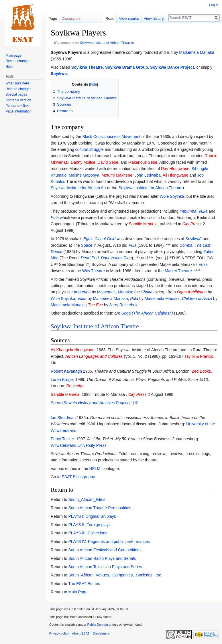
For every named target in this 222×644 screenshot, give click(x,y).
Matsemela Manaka (197, 52)
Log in (214, 5)
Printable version (18, 100)
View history (154, 18)
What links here (17, 83)
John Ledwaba (148, 175)
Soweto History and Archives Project (96, 403)
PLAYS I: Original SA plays (92, 516)
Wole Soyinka (172, 196)
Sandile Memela (143, 224)
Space (87, 245)
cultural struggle (90, 149)
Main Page (78, 592)
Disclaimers (101, 633)
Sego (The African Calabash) (147, 313)
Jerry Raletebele (124, 305)
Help (9, 67)
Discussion (71, 18)
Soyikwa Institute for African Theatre (151, 188)
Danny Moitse (83, 162)
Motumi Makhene (117, 175)
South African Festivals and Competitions (105, 550)
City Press (191, 224)
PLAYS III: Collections (88, 533)
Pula (55, 218)
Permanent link (17, 106)
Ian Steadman (63, 418)
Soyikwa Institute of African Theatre (107, 43)
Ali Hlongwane (176, 175)
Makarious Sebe (143, 162)
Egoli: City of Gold (99, 239)
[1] (132, 403)
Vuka (203, 211)
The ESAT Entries (84, 584)
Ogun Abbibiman (192, 292)
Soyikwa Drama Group (126, 67)
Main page (13, 56)
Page (53, 18)
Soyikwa (59, 74)
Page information (18, 111)
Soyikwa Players (66, 52)
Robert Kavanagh (66, 371)
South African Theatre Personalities (100, 508)
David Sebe (108, 162)
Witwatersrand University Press (79, 445)
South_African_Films (87, 499)
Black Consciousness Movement (111, 137)
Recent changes (18, 61)
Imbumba (188, 211)
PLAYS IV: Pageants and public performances (109, 542)
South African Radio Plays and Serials (102, 558)
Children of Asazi (197, 299)
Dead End (90, 258)
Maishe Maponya (84, 175)
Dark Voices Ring (116, 258)
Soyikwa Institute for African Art (78, 188)
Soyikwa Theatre (87, 67)
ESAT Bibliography (78, 477)
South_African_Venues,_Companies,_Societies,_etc (115, 575)
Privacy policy (59, 633)
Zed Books (201, 371)
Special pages (16, 94)
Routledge (76, 386)
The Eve (95, 305)
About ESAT (81, 633)
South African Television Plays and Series (105, 567)
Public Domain (97, 625)
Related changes (18, 89)
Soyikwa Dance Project (172, 67)
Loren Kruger (62, 380)
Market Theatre (178, 271)
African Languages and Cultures (94, 356)
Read (110, 18)
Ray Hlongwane (175, 169)
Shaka (147, 292)
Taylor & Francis (199, 356)
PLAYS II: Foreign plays (89, 525)
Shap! (56, 403)
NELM (95, 469)
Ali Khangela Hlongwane (73, 350)
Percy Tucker (62, 439)
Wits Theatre (94, 271)
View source (129, 18)
